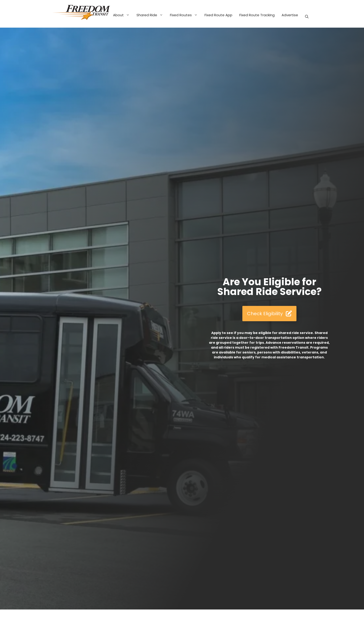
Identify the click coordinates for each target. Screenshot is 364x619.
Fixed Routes (185, 15)
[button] (307, 17)
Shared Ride (151, 15)
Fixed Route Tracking (257, 15)
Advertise (290, 15)
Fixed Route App (218, 15)
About (123, 15)
